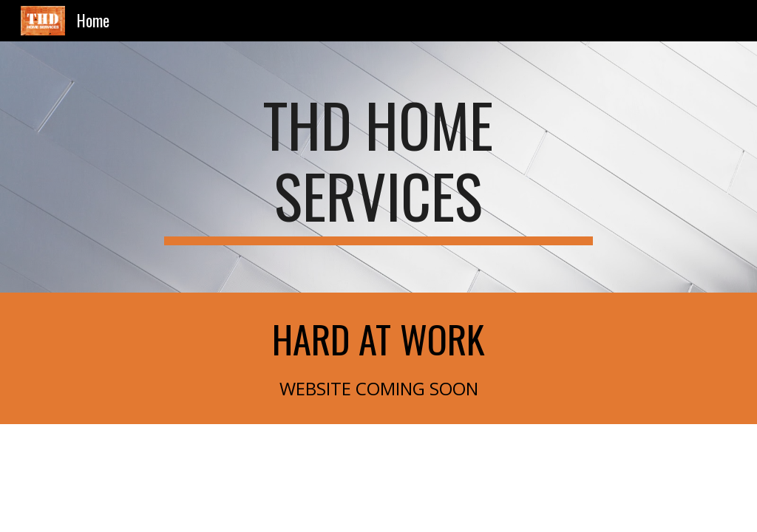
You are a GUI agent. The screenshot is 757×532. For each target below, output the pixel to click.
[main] (378, 167)
